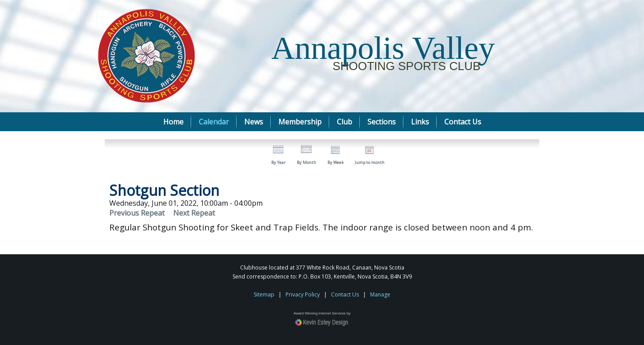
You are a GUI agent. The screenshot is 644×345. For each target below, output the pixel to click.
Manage (380, 294)
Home (173, 122)
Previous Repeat (137, 213)
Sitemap (264, 294)
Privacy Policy (303, 294)
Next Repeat (194, 213)
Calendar (214, 122)
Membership (300, 122)
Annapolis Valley (383, 48)
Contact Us (463, 122)
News (254, 122)
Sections (382, 122)
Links (420, 122)
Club (344, 122)
